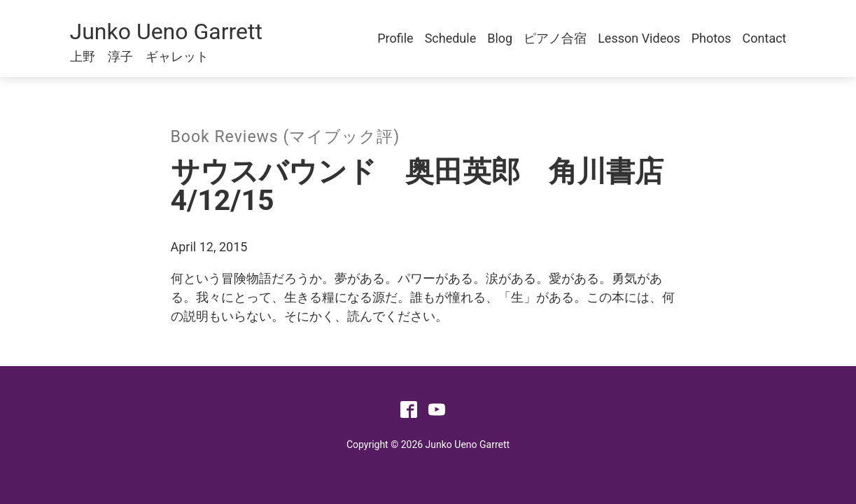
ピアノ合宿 (555, 38)
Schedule (451, 38)
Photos (711, 38)
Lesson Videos (639, 38)
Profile (395, 38)
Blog (500, 38)
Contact (765, 38)
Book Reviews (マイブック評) (286, 137)
